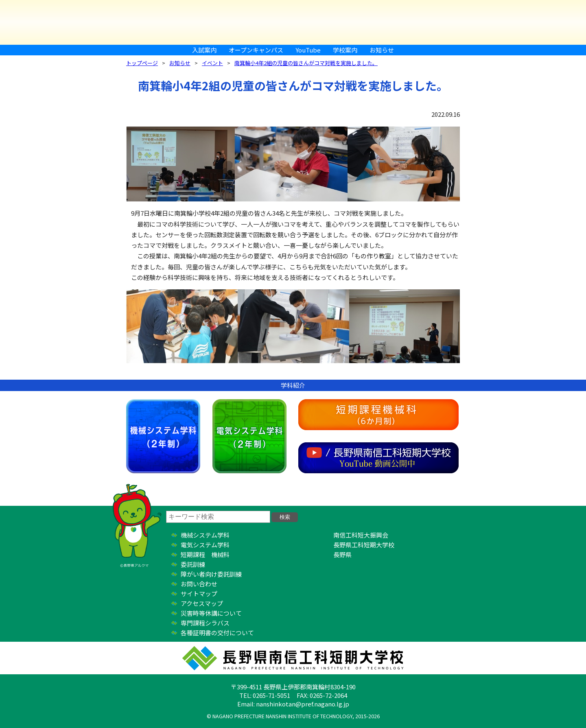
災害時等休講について (211, 613)
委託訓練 (193, 564)
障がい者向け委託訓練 (211, 574)
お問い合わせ (199, 584)
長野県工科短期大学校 (364, 545)
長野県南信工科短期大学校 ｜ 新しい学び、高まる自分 (293, 22)
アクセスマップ (202, 603)
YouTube (308, 50)
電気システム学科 (249, 436)
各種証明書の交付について (217, 633)
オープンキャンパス (256, 50)
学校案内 (345, 50)
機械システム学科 (163, 436)
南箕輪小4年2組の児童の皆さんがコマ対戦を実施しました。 (306, 63)
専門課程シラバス (205, 623)
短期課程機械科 (378, 415)
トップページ (142, 63)
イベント (212, 63)
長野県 (342, 554)
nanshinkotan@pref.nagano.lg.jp (303, 704)
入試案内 (204, 50)
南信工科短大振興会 (361, 535)
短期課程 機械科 (205, 554)
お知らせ (382, 50)
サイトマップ (199, 594)
